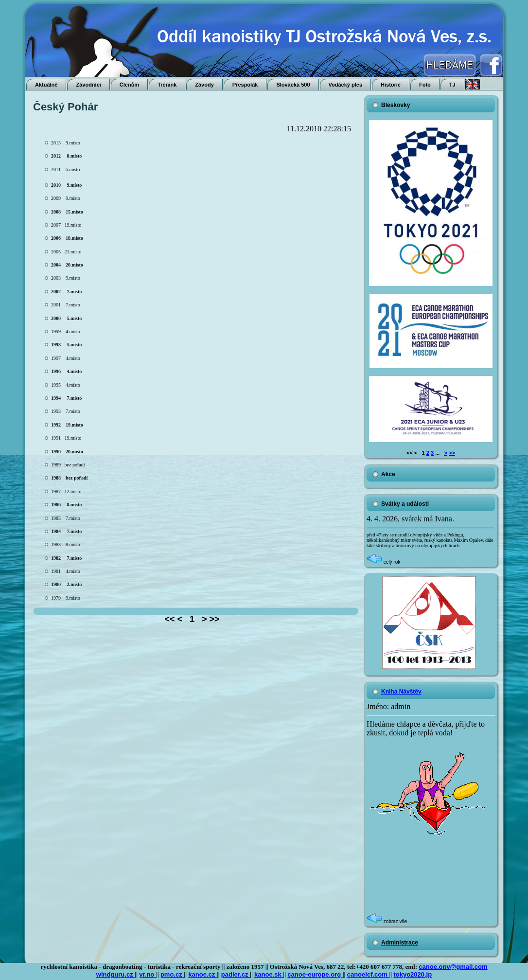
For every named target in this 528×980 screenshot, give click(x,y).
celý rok (383, 562)
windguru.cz (115, 974)
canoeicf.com (368, 974)
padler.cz (236, 974)
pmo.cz (172, 974)
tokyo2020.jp (413, 974)
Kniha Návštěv (401, 692)
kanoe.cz (202, 974)
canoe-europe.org (315, 974)
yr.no (148, 974)
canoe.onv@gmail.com (453, 967)
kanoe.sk (269, 974)
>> (452, 453)
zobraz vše (387, 921)
